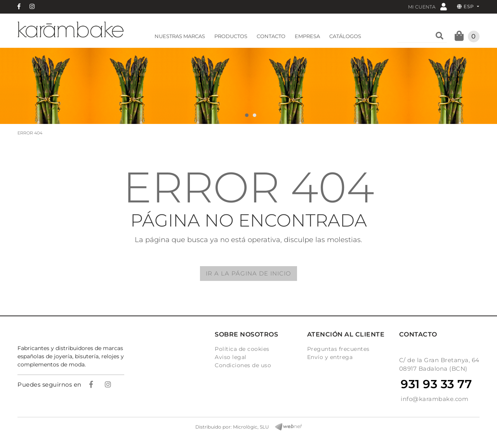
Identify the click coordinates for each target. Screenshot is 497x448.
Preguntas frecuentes (338, 349)
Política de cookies (242, 349)
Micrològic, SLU (251, 427)
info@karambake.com (434, 399)
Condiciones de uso (243, 365)
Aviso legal (231, 357)
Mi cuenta (427, 6)
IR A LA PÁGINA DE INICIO (248, 273)
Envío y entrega (330, 357)
